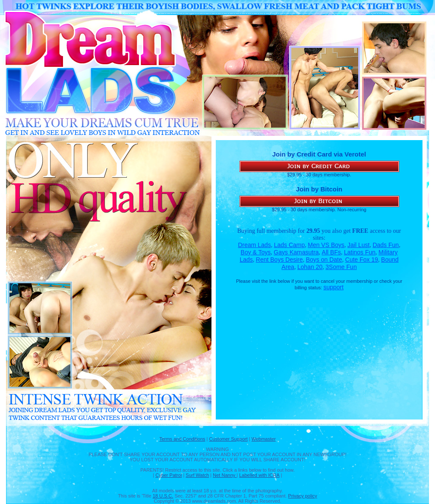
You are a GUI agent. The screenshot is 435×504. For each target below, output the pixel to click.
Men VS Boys (326, 245)
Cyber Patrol (169, 475)
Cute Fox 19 (362, 260)
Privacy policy (303, 496)
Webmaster (264, 439)
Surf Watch (197, 475)
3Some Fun (341, 267)
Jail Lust (358, 245)
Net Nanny (225, 475)
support (333, 287)
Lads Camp (290, 245)
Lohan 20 (310, 267)
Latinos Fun (360, 252)
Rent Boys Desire (279, 260)
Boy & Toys (256, 252)
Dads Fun (386, 245)
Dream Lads (254, 245)
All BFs (331, 252)
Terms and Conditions (182, 439)
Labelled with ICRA (259, 475)
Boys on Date (324, 260)
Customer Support (229, 439)
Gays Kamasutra (296, 252)
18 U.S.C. (163, 496)
